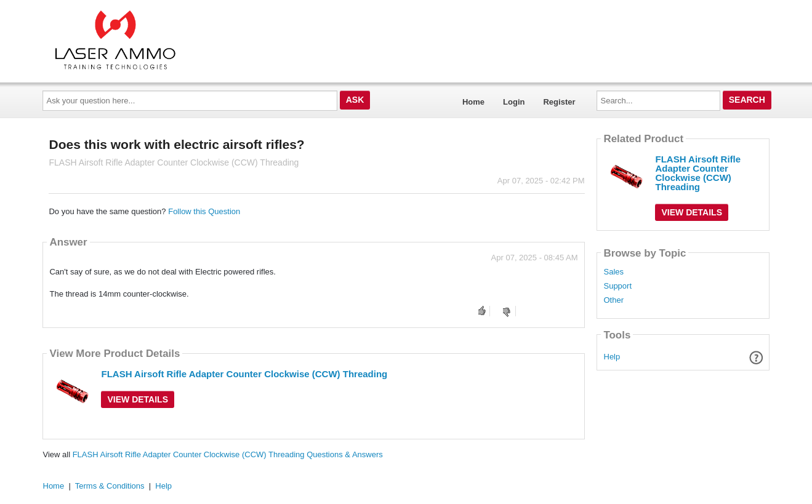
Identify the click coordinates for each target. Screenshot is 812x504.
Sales (613, 272)
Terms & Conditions (110, 486)
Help (612, 357)
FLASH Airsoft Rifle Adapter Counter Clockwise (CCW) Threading (244, 374)
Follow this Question (204, 211)
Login (514, 102)
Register (559, 102)
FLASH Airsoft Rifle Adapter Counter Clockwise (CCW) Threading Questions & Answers (228, 454)
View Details (138, 399)
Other (613, 300)
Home (473, 102)
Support (617, 286)
